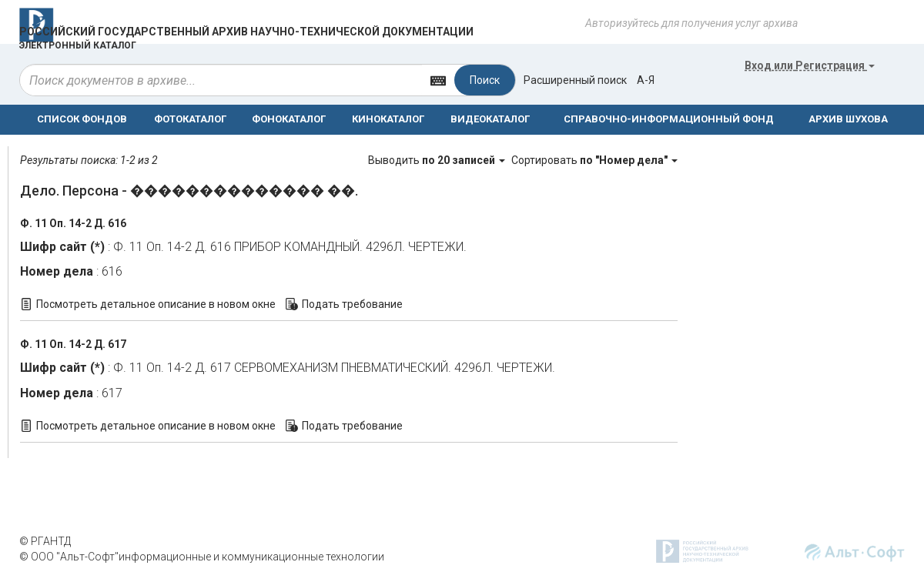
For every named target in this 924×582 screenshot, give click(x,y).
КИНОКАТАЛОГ (388, 119)
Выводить (438, 160)
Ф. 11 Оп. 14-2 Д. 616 (73, 223)
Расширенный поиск (575, 80)
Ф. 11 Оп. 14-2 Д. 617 (73, 344)
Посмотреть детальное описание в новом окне (156, 304)
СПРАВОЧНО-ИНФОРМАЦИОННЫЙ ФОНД (669, 119)
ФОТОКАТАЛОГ (190, 119)
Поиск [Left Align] (485, 80)
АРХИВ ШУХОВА (848, 119)
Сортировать (594, 160)
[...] (221, 80)
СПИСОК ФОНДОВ (82, 119)
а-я (646, 80)
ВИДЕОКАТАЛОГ (490, 119)
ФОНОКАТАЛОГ (289, 119)
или (810, 65)
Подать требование (352, 304)
